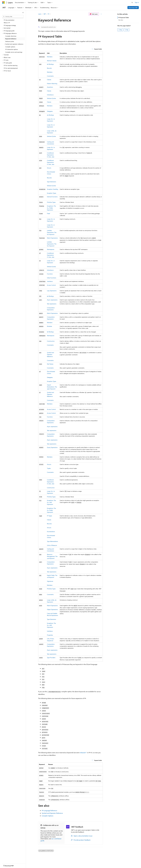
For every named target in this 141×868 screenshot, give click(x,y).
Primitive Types (51, 202)
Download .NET (133, 8)
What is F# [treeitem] (7, 23)
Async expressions (52, 300)
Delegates (50, 111)
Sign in (137, 2)
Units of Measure (52, 545)
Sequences (50, 641)
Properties (50, 635)
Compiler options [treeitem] (10, 47)
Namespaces (51, 249)
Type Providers (51, 658)
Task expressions (52, 304)
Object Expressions (52, 609)
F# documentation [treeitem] (9, 20)
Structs (49, 168)
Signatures (50, 581)
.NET (45, 14)
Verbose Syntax (51, 98)
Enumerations (51, 532)
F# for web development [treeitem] (11, 68)
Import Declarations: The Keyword (52, 387)
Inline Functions (52, 278)
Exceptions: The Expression (51, 208)
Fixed (48, 213)
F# (49, 14)
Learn (40, 14)
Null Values (50, 364)
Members (50, 57)
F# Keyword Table (124, 17)
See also (121, 20)
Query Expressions (52, 447)
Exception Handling (53, 189)
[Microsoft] (3, 3)
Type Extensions (52, 182)
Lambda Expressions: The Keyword (52, 232)
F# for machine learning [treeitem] (11, 65)
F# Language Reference (49, 810)
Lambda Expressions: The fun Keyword (52, 244)
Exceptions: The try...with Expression (51, 502)
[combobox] (13, 17)
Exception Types (52, 193)
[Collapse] (23, 13)
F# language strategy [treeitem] (10, 25)
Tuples (49, 468)
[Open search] (132, 3)
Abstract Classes (52, 61)
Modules (49, 326)
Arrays (52, 639)
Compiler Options (48, 816)
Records (49, 68)
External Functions (52, 197)
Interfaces (50, 281)
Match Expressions (52, 238)
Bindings (50, 64)
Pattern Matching (52, 83)
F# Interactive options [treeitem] (12, 49)
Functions (50, 274)
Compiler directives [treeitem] (11, 36)
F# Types (49, 516)
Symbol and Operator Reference (50, 354)
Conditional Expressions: (51, 155)
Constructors (51, 341)
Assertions (50, 87)
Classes (49, 80)
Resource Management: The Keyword (52, 556)
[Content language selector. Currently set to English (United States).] (11, 865)
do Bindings (50, 115)
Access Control (51, 285)
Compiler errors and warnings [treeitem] (14, 52)
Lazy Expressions (52, 291)
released (83, 753)
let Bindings (50, 332)
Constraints (50, 76)
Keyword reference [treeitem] (11, 39)
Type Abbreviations (52, 541)
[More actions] (101, 14)
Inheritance (50, 95)
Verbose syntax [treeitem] (10, 41)
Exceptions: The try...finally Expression (51, 510)
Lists (48, 639)
